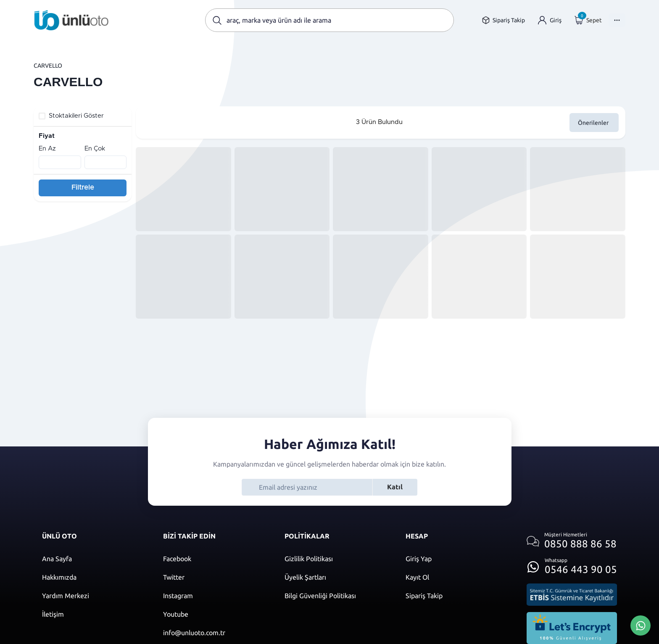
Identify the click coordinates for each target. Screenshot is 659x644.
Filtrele (83, 187)
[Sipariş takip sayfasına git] (503, 20)
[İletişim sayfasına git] (94, 614)
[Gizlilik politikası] (337, 559)
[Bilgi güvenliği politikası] (337, 596)
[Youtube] (215, 614)
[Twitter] (215, 577)
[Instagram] (215, 596)
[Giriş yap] (550, 20)
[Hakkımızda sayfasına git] (94, 577)
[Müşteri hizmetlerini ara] (572, 541)
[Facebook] (215, 559)
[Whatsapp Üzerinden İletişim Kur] (641, 625)
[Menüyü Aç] (617, 20)
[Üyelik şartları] (337, 577)
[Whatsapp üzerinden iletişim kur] (572, 564)
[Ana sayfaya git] (71, 20)
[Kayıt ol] (458, 577)
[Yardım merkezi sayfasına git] (94, 596)
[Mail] (215, 633)
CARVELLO (48, 66)
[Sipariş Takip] (458, 596)
